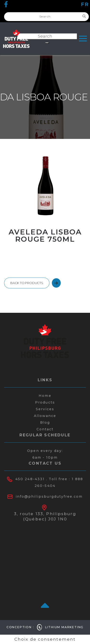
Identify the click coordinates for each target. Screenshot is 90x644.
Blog (45, 422)
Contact (45, 429)
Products (45, 402)
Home (45, 396)
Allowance (45, 416)
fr (85, 4)
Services (45, 409)
